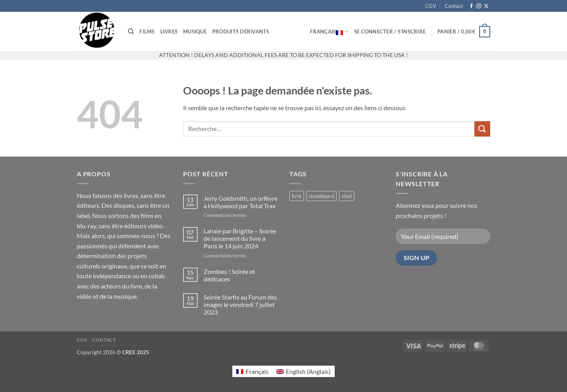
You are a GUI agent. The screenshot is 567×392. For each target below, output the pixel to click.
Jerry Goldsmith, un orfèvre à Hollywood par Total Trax (241, 202)
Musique (195, 31)
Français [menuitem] (257, 371)
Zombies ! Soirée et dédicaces (229, 275)
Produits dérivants (241, 31)
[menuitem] (252, 371)
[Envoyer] (482, 129)
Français (329, 31)
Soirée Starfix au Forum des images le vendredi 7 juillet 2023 (240, 304)
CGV (431, 6)
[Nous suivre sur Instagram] (479, 6)
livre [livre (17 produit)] (297, 196)
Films (147, 31)
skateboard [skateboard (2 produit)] (321, 196)
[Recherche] (131, 31)
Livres (169, 31)
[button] (390, 31)
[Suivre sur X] (486, 6)
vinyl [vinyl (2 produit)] (347, 196)
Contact (454, 6)
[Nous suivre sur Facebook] (471, 6)
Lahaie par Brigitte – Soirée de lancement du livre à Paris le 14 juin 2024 (240, 238)
